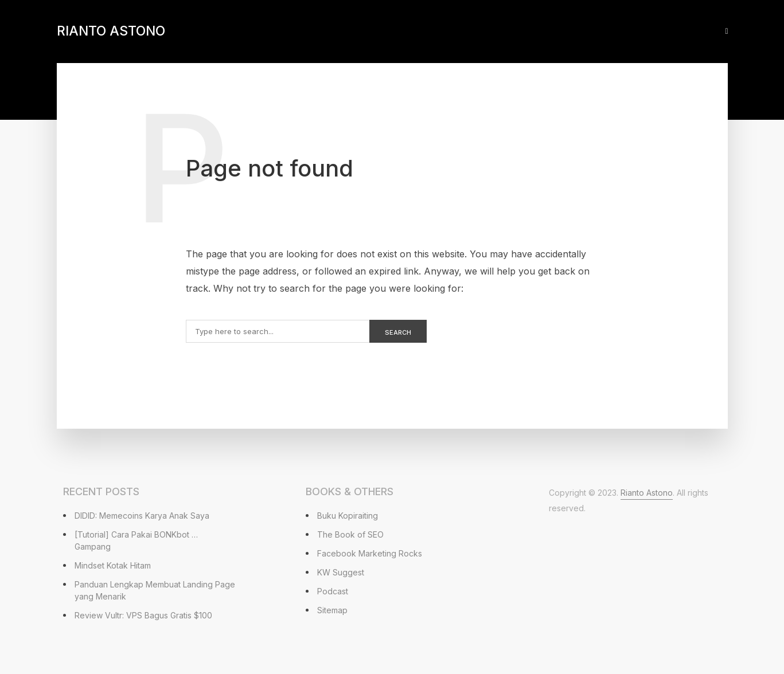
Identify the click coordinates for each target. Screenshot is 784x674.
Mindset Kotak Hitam (113, 565)
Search (398, 332)
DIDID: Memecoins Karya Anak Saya (142, 516)
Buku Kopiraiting (348, 516)
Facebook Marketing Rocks (370, 553)
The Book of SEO (350, 534)
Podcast (333, 591)
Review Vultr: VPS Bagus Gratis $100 (143, 615)
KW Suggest (341, 572)
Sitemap (332, 610)
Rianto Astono (111, 31)
